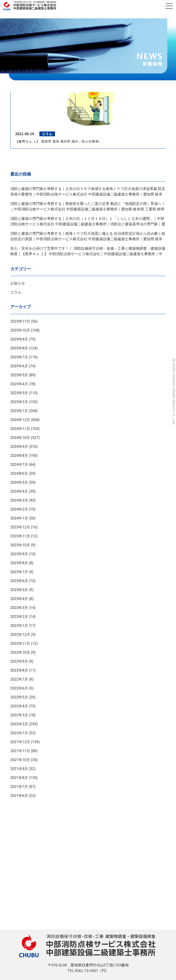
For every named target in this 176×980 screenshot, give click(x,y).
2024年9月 (19, 447)
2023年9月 (19, 554)
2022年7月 (19, 679)
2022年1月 (19, 733)
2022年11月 (20, 644)
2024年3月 (19, 500)
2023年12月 (20, 527)
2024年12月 (20, 420)
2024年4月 (19, 491)
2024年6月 (19, 473)
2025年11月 (20, 321)
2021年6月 (19, 796)
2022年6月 (19, 688)
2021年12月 (20, 742)
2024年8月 (19, 456)
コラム (16, 292)
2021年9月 (19, 769)
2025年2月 (19, 402)
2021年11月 (20, 751)
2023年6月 (19, 581)
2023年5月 (19, 590)
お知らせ (18, 283)
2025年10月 (20, 330)
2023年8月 (19, 563)
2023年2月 (19, 617)
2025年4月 (19, 384)
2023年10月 (20, 545)
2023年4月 (19, 599)
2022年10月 (20, 652)
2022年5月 (19, 697)
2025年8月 (19, 348)
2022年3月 (19, 715)
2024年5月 (19, 482)
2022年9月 (19, 661)
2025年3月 (19, 393)
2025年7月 (19, 357)
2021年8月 (19, 778)
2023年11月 (20, 536)
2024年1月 (19, 518)
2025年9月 (19, 339)
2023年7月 (19, 572)
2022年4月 (19, 706)
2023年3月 (19, 608)
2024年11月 (20, 429)
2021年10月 (20, 760)
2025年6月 (19, 366)
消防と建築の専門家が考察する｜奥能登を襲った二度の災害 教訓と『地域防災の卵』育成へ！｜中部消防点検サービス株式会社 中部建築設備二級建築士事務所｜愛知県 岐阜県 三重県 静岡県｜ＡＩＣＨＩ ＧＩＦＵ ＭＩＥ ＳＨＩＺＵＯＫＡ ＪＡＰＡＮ (88, 209)
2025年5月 (19, 375)
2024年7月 (19, 465)
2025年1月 (19, 411)
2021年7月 (19, 787)
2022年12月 (20, 635)
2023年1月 (19, 626)
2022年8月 (19, 670)
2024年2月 (19, 509)
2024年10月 (20, 438)
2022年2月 (19, 724)
